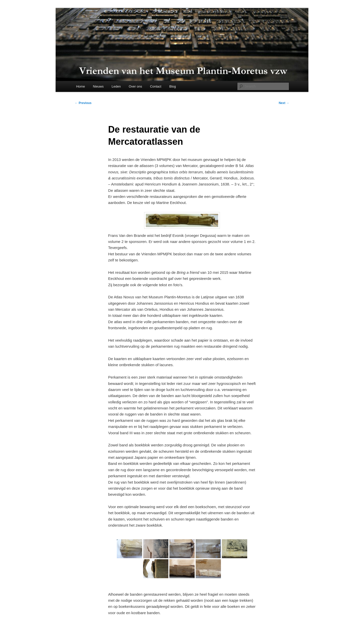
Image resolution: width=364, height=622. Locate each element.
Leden (116, 86)
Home (81, 86)
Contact (156, 86)
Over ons (135, 86)
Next (284, 103)
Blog (173, 86)
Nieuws (98, 86)
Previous (83, 103)
